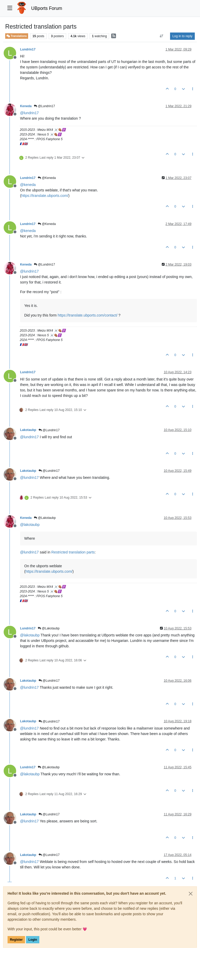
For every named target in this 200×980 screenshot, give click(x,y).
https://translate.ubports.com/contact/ (87, 315)
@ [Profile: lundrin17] (29, 113)
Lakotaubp (28, 430)
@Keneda (47, 178)
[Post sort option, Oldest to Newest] (162, 36)
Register (16, 940)
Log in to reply (182, 36)
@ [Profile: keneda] (28, 185)
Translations (17, 36)
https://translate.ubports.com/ (45, 196)
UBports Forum (47, 8)
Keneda (26, 106)
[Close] (191, 894)
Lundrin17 (28, 49)
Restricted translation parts (73, 552)
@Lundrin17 (44, 106)
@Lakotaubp (45, 518)
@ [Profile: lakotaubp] (30, 525)
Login (33, 940)
